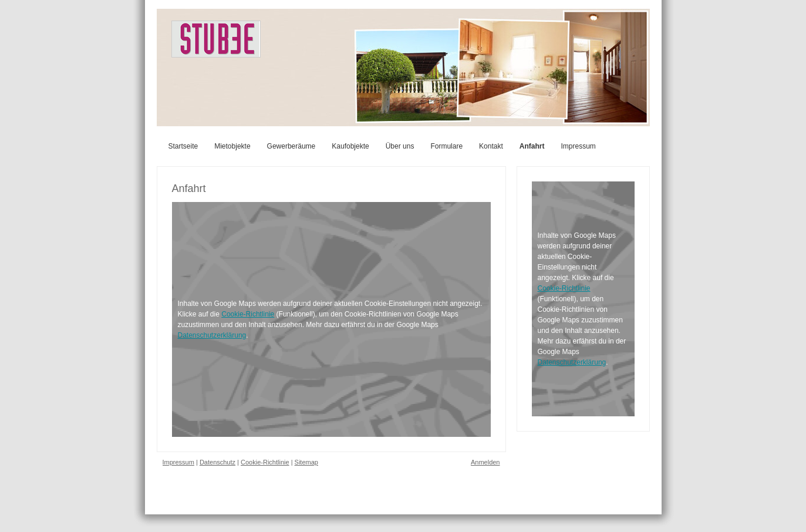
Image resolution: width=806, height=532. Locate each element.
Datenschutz (217, 462)
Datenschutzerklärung (212, 335)
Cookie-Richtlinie (248, 314)
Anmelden (485, 462)
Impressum (178, 462)
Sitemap (306, 462)
